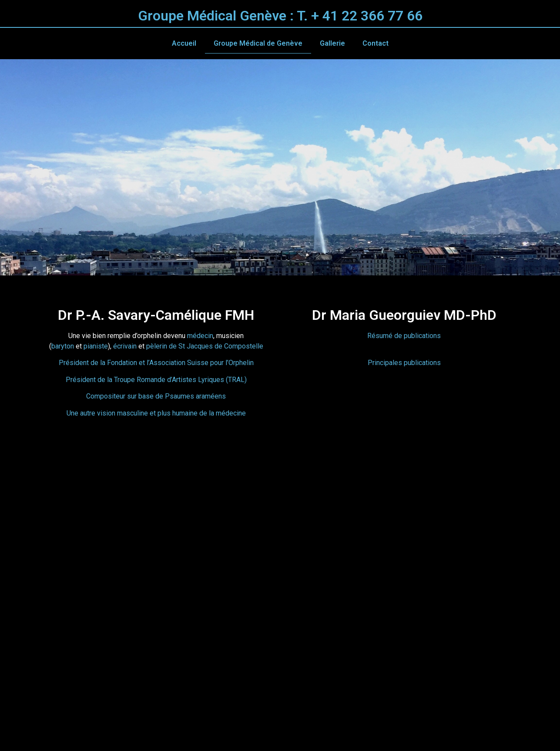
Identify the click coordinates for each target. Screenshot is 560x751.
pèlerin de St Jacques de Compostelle (205, 346)
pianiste (96, 346)
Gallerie (332, 43)
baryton (64, 346)
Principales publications (404, 363)
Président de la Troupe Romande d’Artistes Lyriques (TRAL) (156, 380)
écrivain (125, 346)
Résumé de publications (404, 336)
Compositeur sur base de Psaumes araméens (156, 396)
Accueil (184, 43)
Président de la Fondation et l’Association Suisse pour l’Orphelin (156, 363)
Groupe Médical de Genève (258, 43)
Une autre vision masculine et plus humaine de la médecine (156, 413)
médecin (200, 336)
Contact (376, 43)
